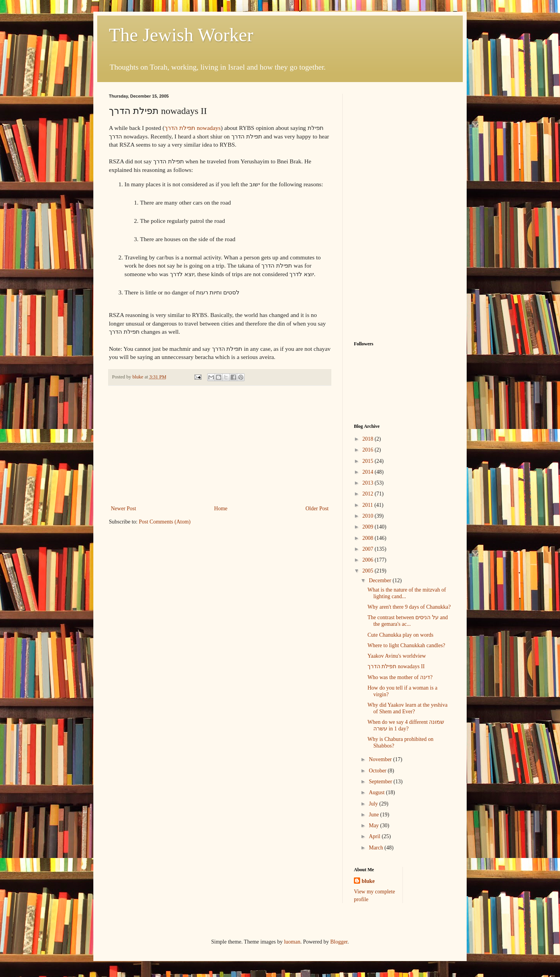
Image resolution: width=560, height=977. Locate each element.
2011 (368, 505)
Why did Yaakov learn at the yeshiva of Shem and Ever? (408, 708)
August (377, 792)
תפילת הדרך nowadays (192, 128)
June (374, 815)
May (374, 826)
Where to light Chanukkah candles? (406, 645)
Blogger (339, 942)
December (381, 580)
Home (221, 509)
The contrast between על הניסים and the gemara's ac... (408, 621)
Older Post (317, 509)
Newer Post (123, 509)
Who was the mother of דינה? (400, 677)
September (381, 782)
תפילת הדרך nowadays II (396, 666)
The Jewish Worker (181, 35)
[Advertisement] (220, 445)
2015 (369, 461)
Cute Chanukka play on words (401, 635)
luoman (292, 942)
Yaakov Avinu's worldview (397, 656)
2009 (369, 527)
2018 (369, 439)
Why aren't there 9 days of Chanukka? (409, 607)
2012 (369, 494)
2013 (369, 483)
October (378, 771)
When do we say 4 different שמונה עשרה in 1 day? (406, 725)
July (374, 804)
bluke (368, 881)
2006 (369, 560)
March (376, 848)
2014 (369, 472)
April (375, 836)
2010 (369, 516)
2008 (369, 538)
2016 (369, 450)
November (381, 759)
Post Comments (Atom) (165, 522)
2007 (369, 549)
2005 (369, 571)
